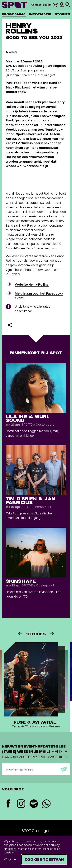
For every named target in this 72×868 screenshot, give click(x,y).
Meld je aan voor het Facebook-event (39, 296)
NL (8, 52)
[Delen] (10, 325)
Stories (62, 14)
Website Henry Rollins (32, 284)
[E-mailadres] (36, 769)
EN (15, 52)
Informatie (40, 14)
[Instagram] (21, 804)
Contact (36, 5)
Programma (14, 14)
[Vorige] (20, 634)
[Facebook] (8, 804)
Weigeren (10, 859)
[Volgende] (52, 634)
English (47, 5)
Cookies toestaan (44, 859)
